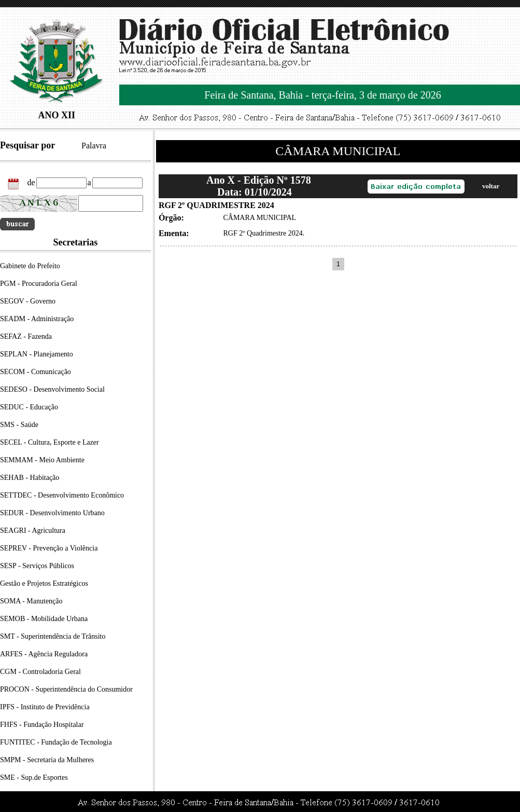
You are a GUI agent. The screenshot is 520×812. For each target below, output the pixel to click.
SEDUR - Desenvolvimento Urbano (52, 513)
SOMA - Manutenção (31, 601)
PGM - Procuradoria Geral (39, 284)
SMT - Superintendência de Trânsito (53, 636)
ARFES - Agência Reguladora (44, 654)
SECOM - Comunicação (36, 372)
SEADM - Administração (37, 319)
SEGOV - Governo (28, 301)
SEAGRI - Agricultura (33, 531)
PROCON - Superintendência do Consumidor (66, 689)
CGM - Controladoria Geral (40, 672)
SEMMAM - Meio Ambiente (42, 460)
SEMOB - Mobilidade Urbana (44, 619)
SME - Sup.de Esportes (34, 777)
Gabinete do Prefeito (30, 266)
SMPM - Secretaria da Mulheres (47, 760)
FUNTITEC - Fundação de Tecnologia (56, 742)
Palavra (94, 146)
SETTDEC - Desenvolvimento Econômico (62, 495)
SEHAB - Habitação (30, 478)
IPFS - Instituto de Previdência (45, 707)
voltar (491, 186)
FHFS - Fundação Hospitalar (42, 725)
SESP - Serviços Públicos (37, 566)
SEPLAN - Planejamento (37, 354)
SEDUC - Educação (29, 407)
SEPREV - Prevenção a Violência (49, 548)
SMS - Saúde (19, 425)
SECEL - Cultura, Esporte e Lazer (50, 442)
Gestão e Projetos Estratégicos (44, 583)
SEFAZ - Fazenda (26, 336)
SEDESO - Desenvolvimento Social (52, 389)
